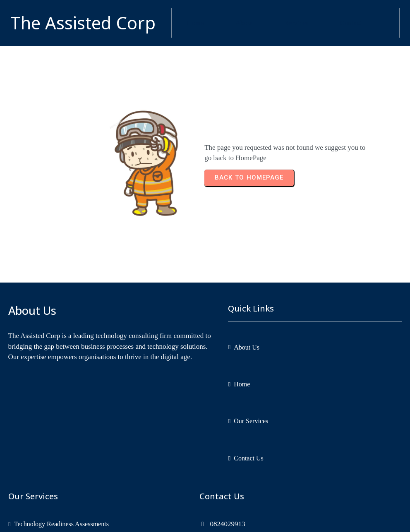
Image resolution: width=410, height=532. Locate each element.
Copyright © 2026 (178, 520)
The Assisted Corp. (232, 520)
